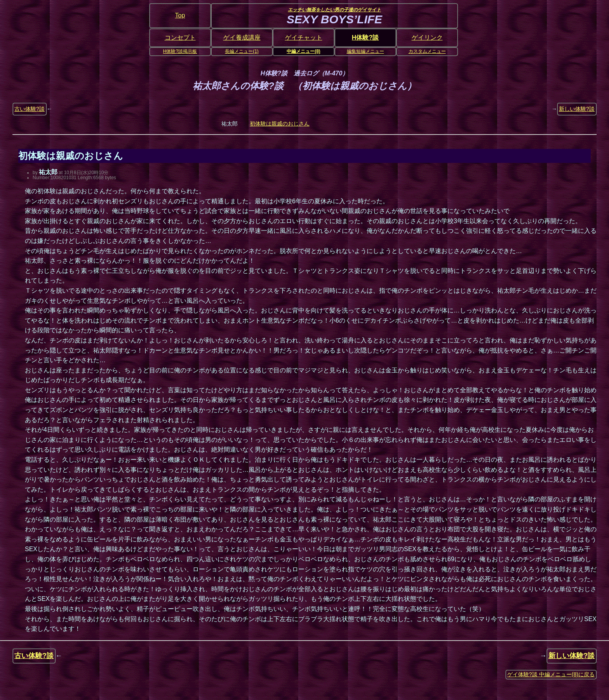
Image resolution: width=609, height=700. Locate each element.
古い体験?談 (30, 109)
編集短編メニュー (365, 51)
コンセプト (180, 38)
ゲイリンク (427, 38)
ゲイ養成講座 (242, 38)
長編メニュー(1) (242, 51)
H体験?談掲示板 (180, 51)
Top (180, 15)
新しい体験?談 (577, 109)
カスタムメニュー (427, 51)
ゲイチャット (304, 38)
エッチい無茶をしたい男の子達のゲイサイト (334, 10)
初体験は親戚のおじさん (280, 124)
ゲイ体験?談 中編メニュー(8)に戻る (551, 674)
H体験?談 (365, 38)
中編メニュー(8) (304, 51)
